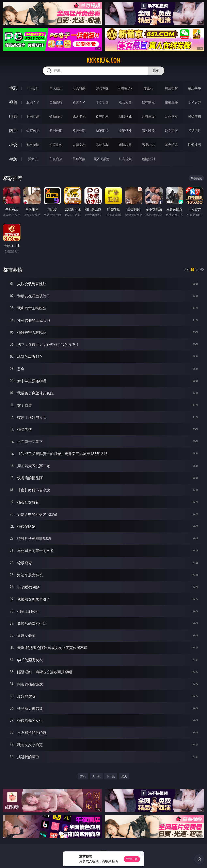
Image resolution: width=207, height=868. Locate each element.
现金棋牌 (171, 88)
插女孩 (33, 159)
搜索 (156, 71)
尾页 (124, 776)
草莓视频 (79, 159)
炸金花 (148, 88)
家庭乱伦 (56, 145)
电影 (13, 116)
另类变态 (194, 116)
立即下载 (132, 859)
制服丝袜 (125, 116)
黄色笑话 (171, 145)
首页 (83, 776)
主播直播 (171, 102)
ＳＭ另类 (194, 102)
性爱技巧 (194, 145)
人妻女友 (79, 145)
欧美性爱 (102, 116)
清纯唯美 (148, 131)
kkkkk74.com (103, 60)
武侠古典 (102, 145)
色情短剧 (148, 159)
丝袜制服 (148, 102)
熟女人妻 (125, 102)
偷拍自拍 (56, 116)
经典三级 (148, 116)
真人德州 (56, 88)
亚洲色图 (56, 131)
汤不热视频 (102, 159)
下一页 (111, 776)
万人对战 (79, 88)
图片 (13, 130)
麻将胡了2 (125, 88)
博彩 (13, 88)
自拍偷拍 (56, 102)
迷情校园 (125, 145)
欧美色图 (79, 131)
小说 (13, 145)
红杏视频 (125, 159)
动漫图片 (102, 131)
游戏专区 (102, 88)
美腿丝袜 (125, 131)
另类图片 (194, 131)
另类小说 (148, 145)
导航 (13, 159)
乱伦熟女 (171, 116)
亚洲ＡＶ (33, 102)
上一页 (96, 776)
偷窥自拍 (33, 131)
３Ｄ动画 (102, 102)
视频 (13, 102)
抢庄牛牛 (194, 88)
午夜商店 (56, 159)
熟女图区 (171, 131)
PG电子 (33, 88)
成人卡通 (79, 116)
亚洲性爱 (33, 116)
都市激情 (33, 145)
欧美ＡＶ (79, 102)
